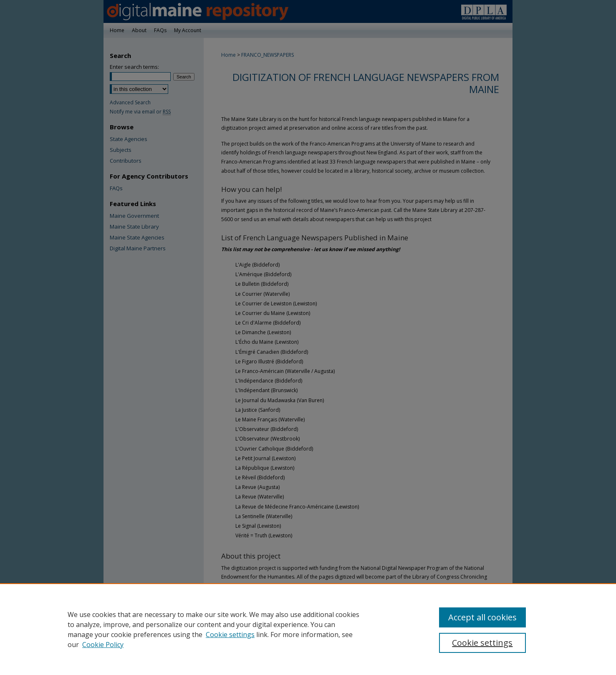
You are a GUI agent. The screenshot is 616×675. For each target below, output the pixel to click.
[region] (308, 629)
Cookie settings (230, 635)
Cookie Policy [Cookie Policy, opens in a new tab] (103, 645)
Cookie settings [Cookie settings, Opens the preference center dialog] (482, 643)
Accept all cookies (482, 617)
